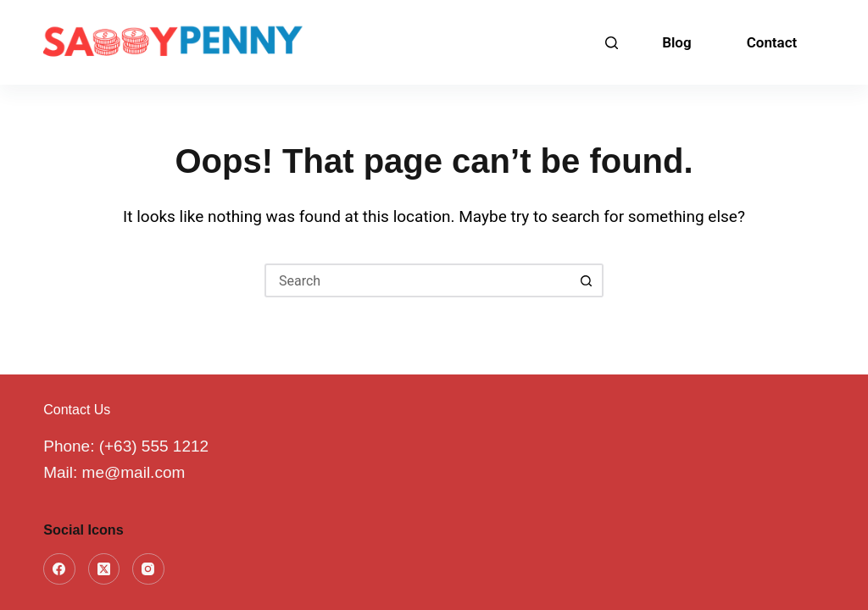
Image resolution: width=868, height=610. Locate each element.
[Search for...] (417, 280)
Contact (772, 42)
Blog (677, 42)
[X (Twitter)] (104, 569)
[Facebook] (59, 569)
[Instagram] (148, 569)
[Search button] (587, 280)
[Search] (612, 43)
